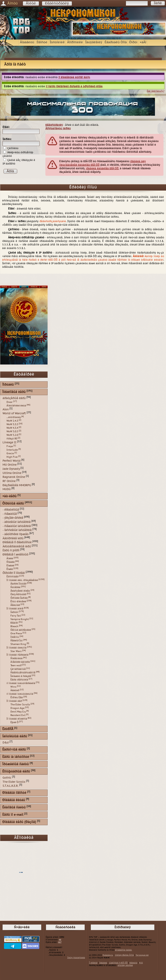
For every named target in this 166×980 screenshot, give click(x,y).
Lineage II (9, 442)
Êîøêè (10, 569)
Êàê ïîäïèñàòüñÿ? (156, 91)
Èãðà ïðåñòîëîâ (19, 680)
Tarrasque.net (142, 955)
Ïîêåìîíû (15, 637)
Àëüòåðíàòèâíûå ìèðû (17, 546)
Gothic (7, 778)
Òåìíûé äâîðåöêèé (21, 630)
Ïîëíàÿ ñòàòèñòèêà (76, 958)
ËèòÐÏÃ (8, 729)
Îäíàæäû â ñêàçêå (21, 676)
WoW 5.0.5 (12, 431)
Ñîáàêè (11, 562)
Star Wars (16, 651)
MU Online (10, 465)
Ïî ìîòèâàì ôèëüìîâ (16, 648)
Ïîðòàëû (8, 385)
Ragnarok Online (14, 477)
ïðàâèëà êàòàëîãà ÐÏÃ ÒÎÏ (102, 168)
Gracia (10, 453)
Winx (13, 687)
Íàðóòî (14, 612)
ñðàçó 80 (12, 439)
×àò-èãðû (9, 496)
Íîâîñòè (42, 42)
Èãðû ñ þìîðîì (11, 550)
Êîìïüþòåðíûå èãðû (16, 772)
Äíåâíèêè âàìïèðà (20, 662)
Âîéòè (31, 3)
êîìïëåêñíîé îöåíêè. (124, 950)
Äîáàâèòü (27, 42)
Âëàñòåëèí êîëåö (20, 591)
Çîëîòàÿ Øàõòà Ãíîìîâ (124, 955)
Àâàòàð (15, 690)
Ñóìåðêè (15, 587)
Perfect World (12, 461)
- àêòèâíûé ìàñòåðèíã (17, 522)
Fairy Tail (16, 616)
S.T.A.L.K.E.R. (10, 786)
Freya (10, 446)
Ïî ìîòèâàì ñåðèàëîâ (17, 655)
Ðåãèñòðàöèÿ (57, 3)
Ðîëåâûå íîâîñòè (14, 793)
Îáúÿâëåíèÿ (94, 42)
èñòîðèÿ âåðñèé (125, 965)
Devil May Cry (18, 712)
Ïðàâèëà (103, 963)
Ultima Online (12, 473)
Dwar (10, 402)
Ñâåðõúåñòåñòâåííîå (23, 673)
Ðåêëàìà (133, 963)
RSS (141, 963)
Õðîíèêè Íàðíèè (19, 598)
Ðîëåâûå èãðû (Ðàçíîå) (19, 822)
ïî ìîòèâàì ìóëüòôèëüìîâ (20, 694)
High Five (12, 457)
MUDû (7, 489)
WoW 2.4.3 (12, 421)
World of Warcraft (14, 413)
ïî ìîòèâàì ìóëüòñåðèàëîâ (21, 683)
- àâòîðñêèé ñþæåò (16, 534)
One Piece (16, 633)
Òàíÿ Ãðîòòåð (18, 594)
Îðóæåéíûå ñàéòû (16, 764)
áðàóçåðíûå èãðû (14, 398)
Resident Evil (18, 715)
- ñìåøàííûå (10, 514)
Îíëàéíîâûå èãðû (14, 392)
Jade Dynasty (11, 469)
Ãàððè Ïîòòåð (18, 584)
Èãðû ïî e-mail (13, 815)
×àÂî (143, 42)
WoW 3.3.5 (12, 424)
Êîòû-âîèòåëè (18, 601)
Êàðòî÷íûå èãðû (14, 750)
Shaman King (18, 644)
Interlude (12, 450)
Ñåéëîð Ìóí (17, 641)
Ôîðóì (133, 42)
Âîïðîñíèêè (75, 42)
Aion (6, 409)
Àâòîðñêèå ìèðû (13, 538)
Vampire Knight (20, 619)
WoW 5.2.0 (12, 435)
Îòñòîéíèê (57, 42)
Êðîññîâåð (13, 577)
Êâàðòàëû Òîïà (116, 42)
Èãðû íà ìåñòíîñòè (16, 757)
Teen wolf (16, 665)
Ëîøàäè (10, 566)
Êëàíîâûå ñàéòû (14, 808)
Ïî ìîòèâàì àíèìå (15, 609)
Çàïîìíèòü (11, 148)
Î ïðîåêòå (93, 963)
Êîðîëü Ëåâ (17, 697)
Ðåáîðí (14, 623)
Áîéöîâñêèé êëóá (16, 406)
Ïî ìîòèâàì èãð (14, 701)
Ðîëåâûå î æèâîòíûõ (15, 555)
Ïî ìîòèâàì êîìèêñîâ (17, 719)
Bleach (14, 626)
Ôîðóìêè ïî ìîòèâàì (14, 573)
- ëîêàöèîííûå (11, 510)
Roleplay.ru (108, 955)
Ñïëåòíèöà (16, 658)
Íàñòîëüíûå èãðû (15, 736)
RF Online (9, 481)
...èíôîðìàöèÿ (14, 417)
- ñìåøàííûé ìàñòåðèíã (17, 526)
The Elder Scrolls (20, 705)
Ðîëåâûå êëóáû (14, 800)
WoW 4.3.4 (12, 428)
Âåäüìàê (15, 605)
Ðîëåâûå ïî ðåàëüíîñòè (17, 542)
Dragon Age (17, 708)
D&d (6, 743)
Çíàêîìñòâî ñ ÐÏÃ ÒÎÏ (118, 963)
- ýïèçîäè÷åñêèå (13, 518)
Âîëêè (10, 558)
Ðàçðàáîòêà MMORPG (17, 485)
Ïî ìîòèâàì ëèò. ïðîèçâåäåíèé (22, 580)
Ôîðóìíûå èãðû (13, 504)
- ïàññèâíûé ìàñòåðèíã (17, 530)
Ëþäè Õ (15, 722)
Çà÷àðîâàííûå (18, 669)
